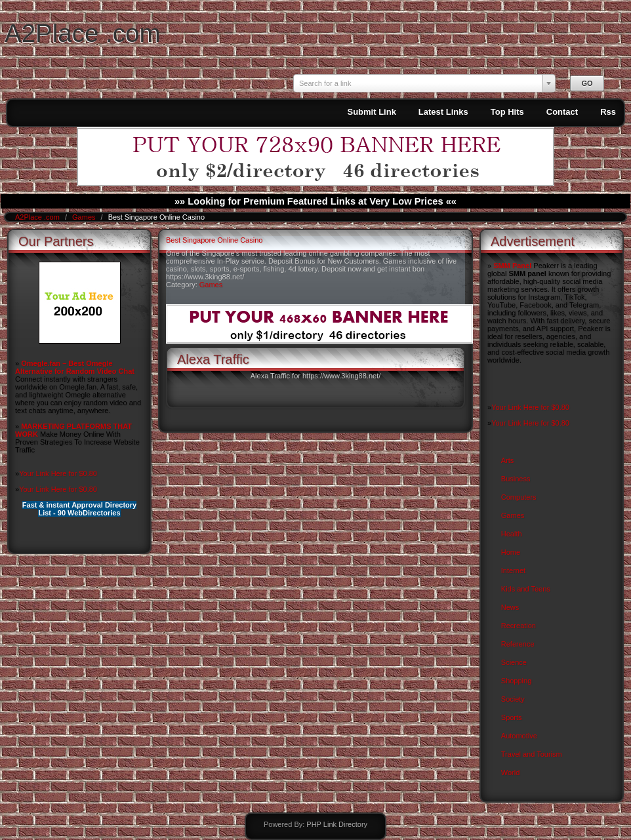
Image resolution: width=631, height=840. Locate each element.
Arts (508, 460)
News (510, 607)
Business (516, 479)
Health (512, 534)
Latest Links (443, 112)
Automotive (519, 736)
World (511, 772)
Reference (518, 644)
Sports (512, 717)
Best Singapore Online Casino (214, 240)
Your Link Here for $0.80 (58, 473)
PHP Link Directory (337, 824)
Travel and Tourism (532, 754)
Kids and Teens (526, 589)
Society (513, 699)
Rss (608, 112)
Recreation (519, 626)
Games (85, 217)
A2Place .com (83, 33)
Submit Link (371, 112)
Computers (519, 497)
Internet (513, 570)
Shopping (517, 681)
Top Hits (507, 112)
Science (514, 662)
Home (511, 552)
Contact (562, 112)
